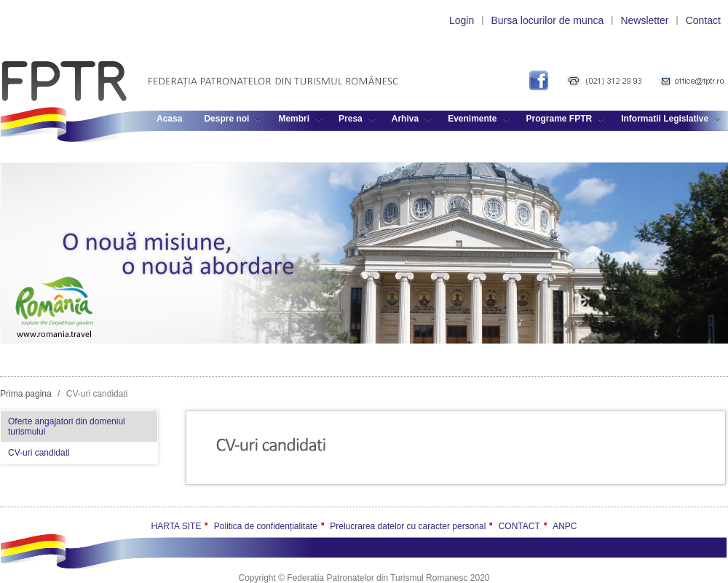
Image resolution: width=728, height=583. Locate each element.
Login (462, 20)
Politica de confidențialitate (266, 526)
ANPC (565, 526)
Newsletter (644, 20)
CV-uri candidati (39, 453)
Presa (357, 119)
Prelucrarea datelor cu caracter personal (408, 526)
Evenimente (478, 119)
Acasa (169, 119)
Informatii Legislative (671, 119)
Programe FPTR (566, 119)
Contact (703, 20)
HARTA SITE (177, 526)
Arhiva (411, 119)
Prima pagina (26, 394)
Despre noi (233, 119)
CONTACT (519, 526)
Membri (300, 119)
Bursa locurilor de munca (547, 20)
